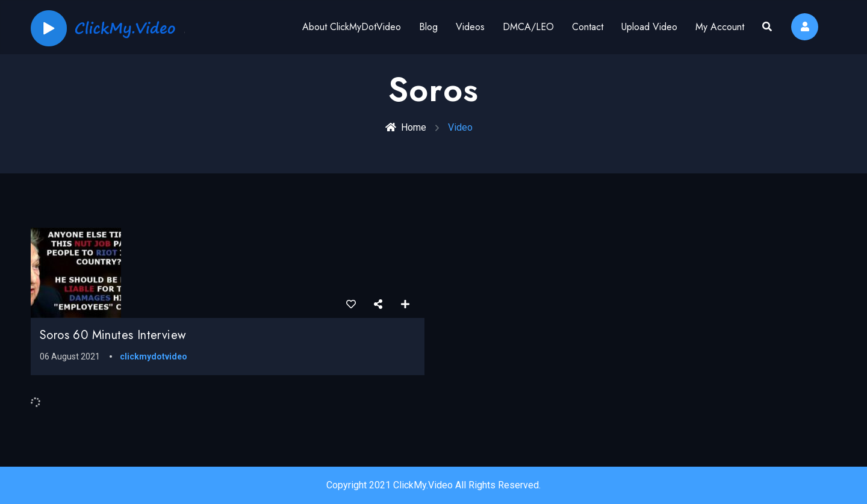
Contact (588, 27)
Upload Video (649, 27)
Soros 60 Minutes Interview (113, 335)
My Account (720, 27)
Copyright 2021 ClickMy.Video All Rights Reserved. (433, 485)
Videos (470, 27)
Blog (428, 27)
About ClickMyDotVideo (352, 27)
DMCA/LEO (528, 27)
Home (406, 127)
